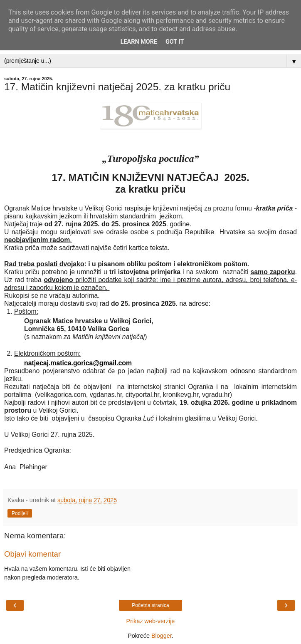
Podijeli (20, 513)
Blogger (162, 636)
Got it (175, 42)
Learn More (139, 42)
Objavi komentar (32, 554)
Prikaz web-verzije (151, 621)
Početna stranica (150, 605)
